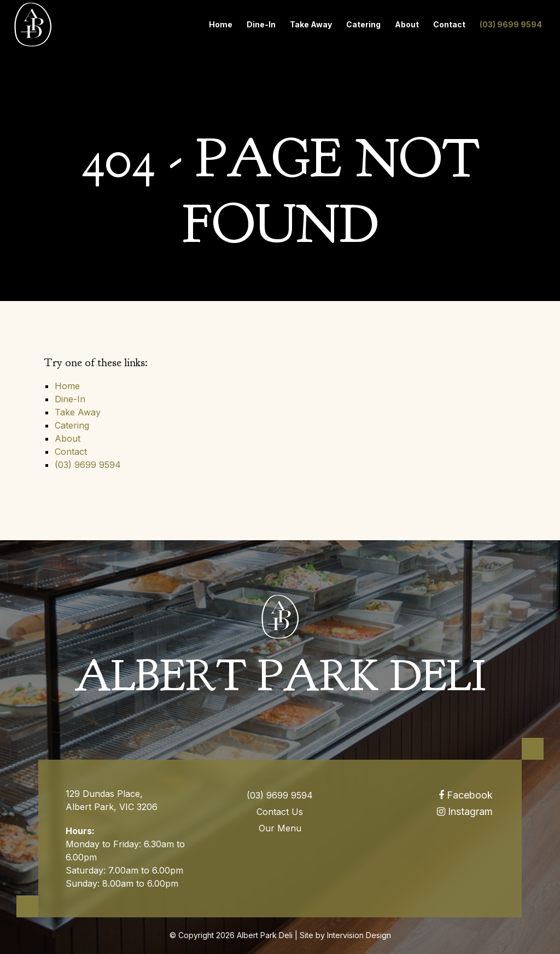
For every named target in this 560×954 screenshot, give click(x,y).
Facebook (466, 795)
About (407, 24)
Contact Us (280, 812)
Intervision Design (359, 935)
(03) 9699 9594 (511, 24)
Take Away (311, 24)
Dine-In (261, 24)
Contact (449, 24)
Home (221, 24)
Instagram (465, 811)
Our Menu (280, 828)
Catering (363, 24)
